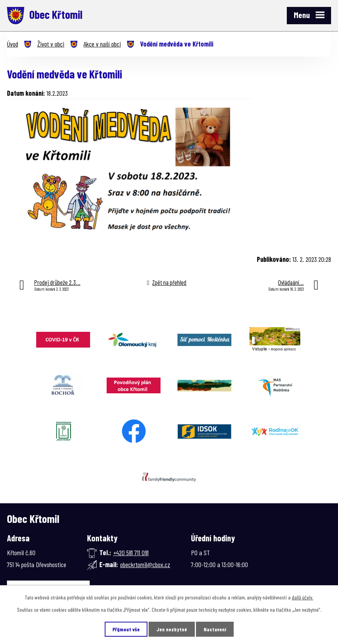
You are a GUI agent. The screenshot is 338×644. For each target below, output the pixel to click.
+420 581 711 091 (131, 552)
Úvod (13, 44)
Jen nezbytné (172, 629)
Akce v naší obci (102, 44)
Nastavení (215, 629)
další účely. (303, 597)
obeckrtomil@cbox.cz (145, 564)
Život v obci (51, 44)
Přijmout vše (126, 629)
